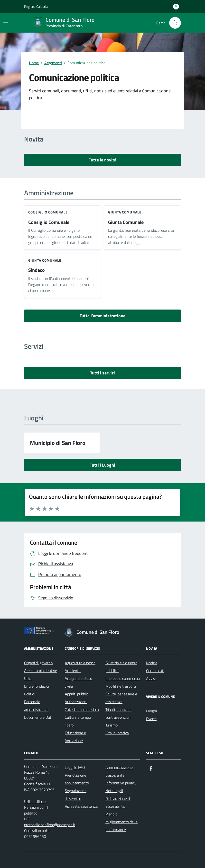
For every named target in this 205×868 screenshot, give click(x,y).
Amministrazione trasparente (119, 771)
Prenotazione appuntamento (77, 779)
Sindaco (37, 270)
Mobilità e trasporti (121, 686)
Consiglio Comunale (49, 222)
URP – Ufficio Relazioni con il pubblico (36, 807)
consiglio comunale (48, 212)
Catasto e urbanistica (82, 709)
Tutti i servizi (102, 373)
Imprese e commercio (123, 678)
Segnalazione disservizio (76, 795)
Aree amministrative (41, 671)
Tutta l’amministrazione (102, 316)
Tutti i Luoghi (102, 465)
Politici (29, 694)
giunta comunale (125, 212)
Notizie (152, 663)
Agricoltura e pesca (80, 663)
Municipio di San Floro (58, 443)
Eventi (151, 719)
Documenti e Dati (38, 717)
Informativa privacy (121, 783)
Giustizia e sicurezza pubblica (121, 667)
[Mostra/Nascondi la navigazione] (6, 22)
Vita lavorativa (117, 733)
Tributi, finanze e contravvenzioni (118, 713)
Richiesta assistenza (81, 806)
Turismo (112, 725)
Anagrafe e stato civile (78, 682)
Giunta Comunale (126, 222)
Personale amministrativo (36, 706)
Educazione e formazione (75, 737)
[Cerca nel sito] (175, 23)
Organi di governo (38, 663)
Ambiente (73, 671)
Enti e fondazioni (38, 686)
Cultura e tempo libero (78, 721)
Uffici (28, 678)
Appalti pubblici (77, 694)
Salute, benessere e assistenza (121, 698)
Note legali (114, 791)
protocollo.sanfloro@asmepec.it (50, 825)
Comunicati (155, 671)
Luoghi (151, 711)
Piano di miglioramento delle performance (121, 822)
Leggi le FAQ (75, 767)
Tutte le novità (103, 160)
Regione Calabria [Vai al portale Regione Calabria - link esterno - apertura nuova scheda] (36, 6)
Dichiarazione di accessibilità (118, 802)
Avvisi (151, 678)
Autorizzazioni (76, 702)
